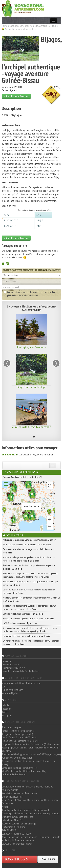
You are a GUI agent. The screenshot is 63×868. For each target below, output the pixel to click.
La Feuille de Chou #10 (12, 820)
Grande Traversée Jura (12, 797)
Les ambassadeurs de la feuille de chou (20, 671)
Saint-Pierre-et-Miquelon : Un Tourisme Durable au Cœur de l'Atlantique (30, 802)
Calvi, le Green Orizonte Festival (17, 844)
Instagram (7, 715)
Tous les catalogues (11, 727)
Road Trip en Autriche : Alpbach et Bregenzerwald (25, 810)
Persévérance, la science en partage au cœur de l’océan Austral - (29, 551)
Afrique (53, 26)
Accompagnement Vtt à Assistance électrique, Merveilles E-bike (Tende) (30, 749)
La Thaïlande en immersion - (20, 623)
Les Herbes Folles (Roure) (14, 774)
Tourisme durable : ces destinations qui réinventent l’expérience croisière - (29, 567)
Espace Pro (7, 661)
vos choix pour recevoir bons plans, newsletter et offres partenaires (30, 294)
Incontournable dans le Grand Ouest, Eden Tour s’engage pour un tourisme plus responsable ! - (29, 607)
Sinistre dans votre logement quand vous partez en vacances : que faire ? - (30, 583)
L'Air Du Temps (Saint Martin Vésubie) (19, 737)
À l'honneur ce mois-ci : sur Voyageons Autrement (29, 540)
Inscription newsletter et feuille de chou (21, 683)
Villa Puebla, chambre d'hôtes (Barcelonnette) (24, 771)
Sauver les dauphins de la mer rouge (19, 823)
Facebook (6, 709)
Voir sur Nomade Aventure (16, 96)
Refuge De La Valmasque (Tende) (17, 734)
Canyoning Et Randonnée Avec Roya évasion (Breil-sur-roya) (30, 744)
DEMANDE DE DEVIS (16, 859)
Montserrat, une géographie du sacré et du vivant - (29, 619)
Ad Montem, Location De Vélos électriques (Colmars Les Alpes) (28, 763)
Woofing (6, 807)
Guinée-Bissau (12, 29)
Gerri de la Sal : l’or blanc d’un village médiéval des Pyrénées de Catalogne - (29, 591)
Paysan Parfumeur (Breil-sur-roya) (18, 731)
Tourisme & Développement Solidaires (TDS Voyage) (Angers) (31, 754)
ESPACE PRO (48, 859)
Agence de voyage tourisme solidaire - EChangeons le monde (31, 837)
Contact (6, 686)
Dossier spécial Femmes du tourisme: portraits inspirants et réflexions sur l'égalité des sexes (30, 815)
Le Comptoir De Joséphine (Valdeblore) (20, 741)
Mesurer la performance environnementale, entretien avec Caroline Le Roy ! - (31, 599)
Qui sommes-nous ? (11, 664)
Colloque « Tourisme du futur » (16, 834)
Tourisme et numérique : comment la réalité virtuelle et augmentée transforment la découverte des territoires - (30, 575)
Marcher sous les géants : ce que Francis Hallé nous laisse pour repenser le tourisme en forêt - (29, 559)
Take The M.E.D (9, 830)
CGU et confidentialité (12, 690)
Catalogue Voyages (19, 26)
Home (5, 26)
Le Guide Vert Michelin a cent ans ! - (23, 614)
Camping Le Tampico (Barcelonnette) (20, 768)
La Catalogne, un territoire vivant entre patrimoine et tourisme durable (27, 788)
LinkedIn (6, 705)
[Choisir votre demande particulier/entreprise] (34, 859)
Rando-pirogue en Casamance (32, 347)
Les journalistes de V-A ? (13, 668)
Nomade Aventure (39, 26)
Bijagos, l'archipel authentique (32, 387)
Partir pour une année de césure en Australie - (27, 545)
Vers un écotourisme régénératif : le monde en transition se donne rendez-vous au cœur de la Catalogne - (30, 630)
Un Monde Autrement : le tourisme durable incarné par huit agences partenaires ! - (31, 642)
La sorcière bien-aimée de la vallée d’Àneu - (26, 636)
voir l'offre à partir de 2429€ (23, 477)
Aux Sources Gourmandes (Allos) (17, 758)
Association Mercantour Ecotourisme (20, 793)
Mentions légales (10, 693)
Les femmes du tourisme (14, 827)
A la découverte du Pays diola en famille (32, 427)
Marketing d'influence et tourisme (18, 840)
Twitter (5, 712)
